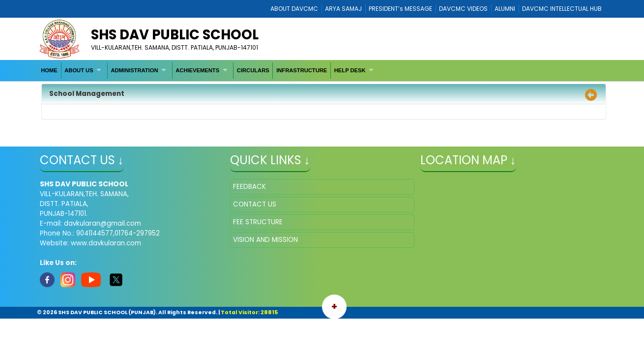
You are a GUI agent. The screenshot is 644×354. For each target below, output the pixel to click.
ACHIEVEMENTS (197, 70)
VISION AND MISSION (265, 240)
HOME (49, 70)
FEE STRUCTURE (258, 222)
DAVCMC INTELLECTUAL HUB (562, 9)
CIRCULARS (253, 70)
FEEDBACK (249, 187)
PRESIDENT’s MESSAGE (400, 9)
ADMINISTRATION (134, 70)
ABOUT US (79, 70)
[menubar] (209, 70)
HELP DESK (350, 70)
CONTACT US (255, 204)
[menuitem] (50, 70)
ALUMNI (505, 9)
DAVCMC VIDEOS (463, 9)
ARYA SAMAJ (343, 9)
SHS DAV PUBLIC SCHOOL (175, 35)
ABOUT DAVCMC (294, 9)
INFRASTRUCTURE (302, 70)
